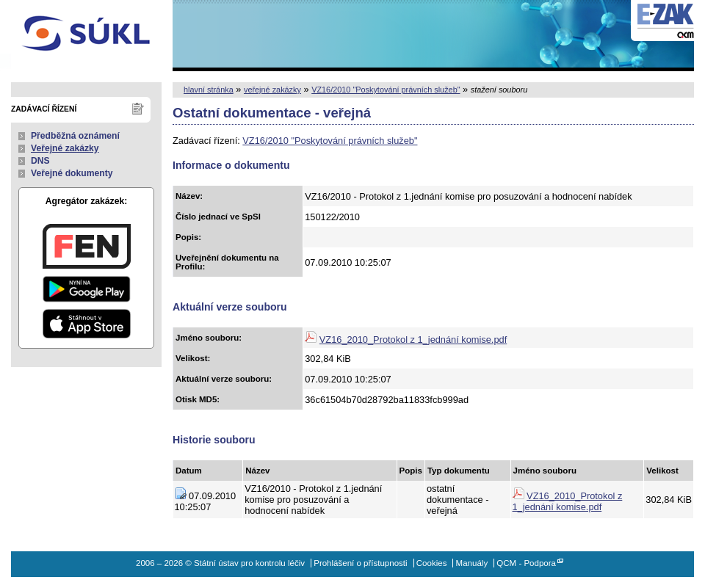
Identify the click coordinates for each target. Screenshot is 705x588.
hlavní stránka (209, 90)
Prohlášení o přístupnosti (360, 563)
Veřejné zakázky (65, 148)
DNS (40, 161)
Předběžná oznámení (75, 136)
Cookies (432, 563)
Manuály (472, 563)
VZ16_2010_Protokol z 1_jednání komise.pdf (413, 340)
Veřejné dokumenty (72, 173)
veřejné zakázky (272, 90)
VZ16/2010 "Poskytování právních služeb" (386, 90)
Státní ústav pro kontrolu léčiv (86, 36)
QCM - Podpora (526, 563)
